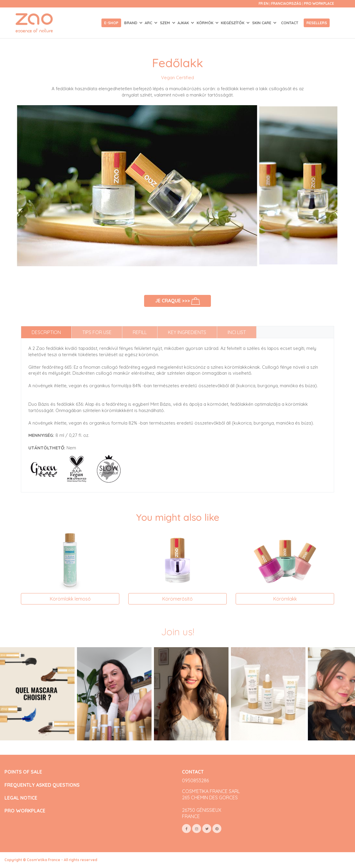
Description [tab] (46, 332)
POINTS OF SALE (23, 772)
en (266, 3)
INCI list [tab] (237, 332)
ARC (149, 23)
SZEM (166, 23)
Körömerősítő (177, 599)
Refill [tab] (140, 332)
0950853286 (195, 780)
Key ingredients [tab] (187, 332)
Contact (290, 23)
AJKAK (184, 23)
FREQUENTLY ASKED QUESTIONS (42, 785)
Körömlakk (285, 599)
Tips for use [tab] (97, 332)
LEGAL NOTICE (21, 798)
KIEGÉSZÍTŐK (233, 23)
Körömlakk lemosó (70, 599)
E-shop (111, 23)
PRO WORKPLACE (25, 811)
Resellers (317, 23)
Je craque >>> (178, 301)
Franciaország (287, 3)
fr (261, 3)
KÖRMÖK (206, 23)
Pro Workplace (319, 3)
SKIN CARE (262, 23)
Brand (131, 23)
